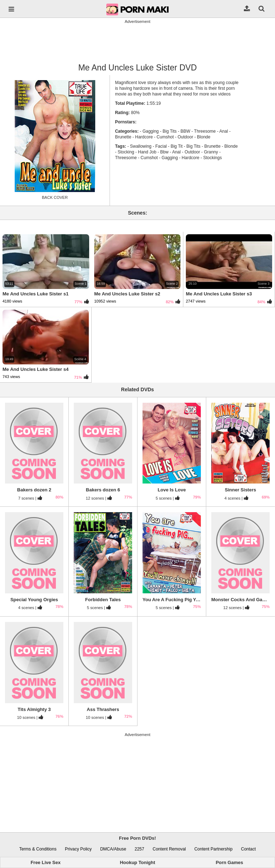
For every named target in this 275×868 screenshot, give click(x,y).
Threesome (205, 131)
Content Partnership (214, 849)
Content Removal (169, 849)
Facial (161, 146)
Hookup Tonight (138, 862)
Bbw (164, 152)
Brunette (213, 146)
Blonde (204, 137)
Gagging (151, 131)
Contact (248, 849)
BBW (185, 131)
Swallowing (141, 146)
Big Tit (176, 146)
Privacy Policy (78, 849)
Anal (224, 131)
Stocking (126, 152)
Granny (211, 152)
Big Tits (170, 131)
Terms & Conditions (38, 849)
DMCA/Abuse (113, 849)
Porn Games (229, 862)
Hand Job (147, 152)
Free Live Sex (45, 862)
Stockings (212, 158)
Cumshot (165, 137)
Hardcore (144, 137)
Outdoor (185, 137)
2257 (139, 849)
